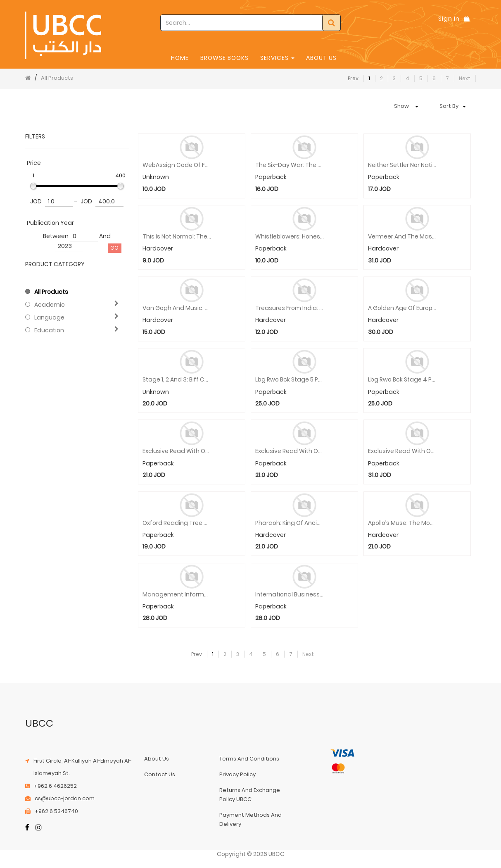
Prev (353, 78)
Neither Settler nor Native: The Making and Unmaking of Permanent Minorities (402, 165)
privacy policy (237, 774)
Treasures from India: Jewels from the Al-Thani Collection (290, 308)
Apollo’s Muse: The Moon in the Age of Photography (402, 523)
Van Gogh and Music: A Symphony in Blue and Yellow (177, 308)
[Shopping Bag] (467, 19)
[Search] (331, 23)
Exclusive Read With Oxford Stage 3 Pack (177, 451)
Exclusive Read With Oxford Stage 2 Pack (290, 451)
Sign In (449, 19)
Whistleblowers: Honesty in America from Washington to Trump (290, 237)
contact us (160, 774)
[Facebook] (27, 828)
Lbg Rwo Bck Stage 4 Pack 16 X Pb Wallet (402, 380)
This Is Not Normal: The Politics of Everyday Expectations (177, 237)
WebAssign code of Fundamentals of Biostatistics (177, 165)
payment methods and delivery (250, 819)
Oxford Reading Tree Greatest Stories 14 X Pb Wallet (177, 523)
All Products (57, 78)
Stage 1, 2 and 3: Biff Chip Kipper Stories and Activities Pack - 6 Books (177, 380)
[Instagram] (39, 828)
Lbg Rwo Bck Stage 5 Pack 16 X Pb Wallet (290, 380)
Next (465, 78)
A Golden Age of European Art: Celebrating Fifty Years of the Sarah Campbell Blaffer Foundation (402, 308)
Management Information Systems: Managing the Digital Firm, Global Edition (177, 595)
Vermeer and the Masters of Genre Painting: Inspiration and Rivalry (402, 237)
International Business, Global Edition (290, 595)
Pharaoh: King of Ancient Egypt (290, 523)
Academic (50, 305)
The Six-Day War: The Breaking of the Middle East (290, 165)
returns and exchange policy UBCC (250, 795)
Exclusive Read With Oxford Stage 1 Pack (402, 451)
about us (157, 759)
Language (49, 317)
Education (49, 330)
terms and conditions (249, 759)
